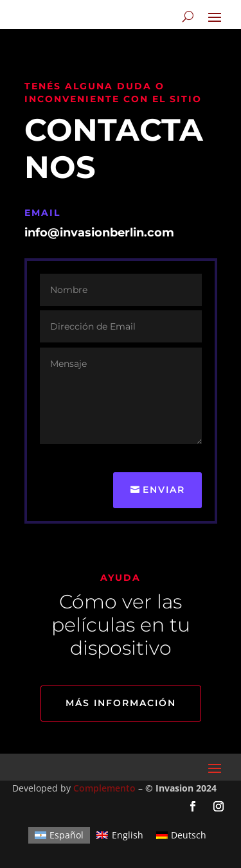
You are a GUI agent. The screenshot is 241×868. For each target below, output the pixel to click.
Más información (121, 703)
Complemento (104, 788)
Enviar (164, 490)
